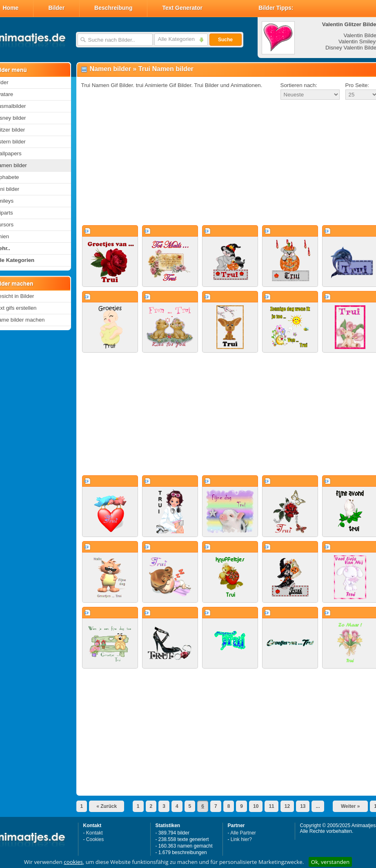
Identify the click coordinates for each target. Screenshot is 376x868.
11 (271, 806)
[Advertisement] (223, 163)
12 (287, 806)
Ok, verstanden (330, 862)
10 (256, 806)
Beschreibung (113, 8)
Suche (225, 40)
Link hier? (241, 839)
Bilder (56, 8)
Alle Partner (243, 833)
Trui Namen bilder (166, 69)
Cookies (95, 839)
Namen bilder (110, 69)
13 (303, 806)
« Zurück (107, 806)
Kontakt (95, 833)
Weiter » (350, 806)
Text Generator (182, 8)
